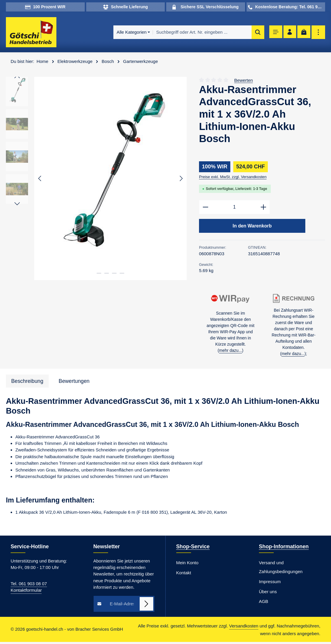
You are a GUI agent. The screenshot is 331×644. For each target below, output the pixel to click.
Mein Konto (187, 565)
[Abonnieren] (146, 606)
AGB (264, 604)
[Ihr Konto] (289, 33)
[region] (97, 179)
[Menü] (274, 33)
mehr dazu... (231, 352)
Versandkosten (244, 628)
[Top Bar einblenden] (318, 33)
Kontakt (184, 575)
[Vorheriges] (40, 180)
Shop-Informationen (284, 549)
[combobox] (199, 33)
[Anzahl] (234, 208)
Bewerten (243, 81)
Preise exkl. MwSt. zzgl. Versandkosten (233, 178)
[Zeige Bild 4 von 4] (122, 274)
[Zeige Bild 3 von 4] (114, 274)
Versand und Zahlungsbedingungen (281, 569)
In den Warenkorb (252, 228)
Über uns (268, 594)
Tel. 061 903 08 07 (29, 586)
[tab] (27, 383)
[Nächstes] (181, 180)
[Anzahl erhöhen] (264, 208)
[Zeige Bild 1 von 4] (99, 274)
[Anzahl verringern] (205, 208)
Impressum (270, 584)
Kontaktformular (26, 592)
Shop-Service (193, 549)
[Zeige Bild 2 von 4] (107, 274)
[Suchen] (255, 33)
